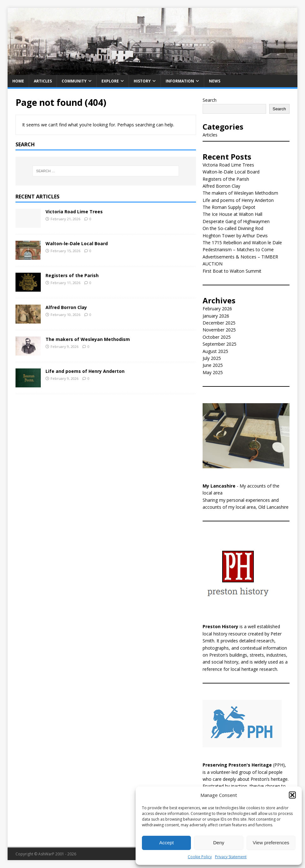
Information (180, 81)
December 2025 (219, 323)
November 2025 (219, 330)
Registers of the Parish (72, 275)
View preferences (271, 843)
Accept (167, 843)
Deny (219, 843)
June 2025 (213, 365)
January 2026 (216, 316)
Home (18, 81)
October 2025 (217, 337)
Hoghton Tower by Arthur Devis (235, 236)
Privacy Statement (231, 857)
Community (74, 81)
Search (210, 100)
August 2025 (215, 351)
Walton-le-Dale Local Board (77, 243)
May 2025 (213, 372)
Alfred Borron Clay (66, 307)
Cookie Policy (200, 857)
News (215, 81)
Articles (43, 81)
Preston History (220, 626)
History (142, 81)
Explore (110, 81)
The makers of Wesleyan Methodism (88, 339)
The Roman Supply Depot (229, 207)
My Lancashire (219, 486)
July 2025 (212, 358)
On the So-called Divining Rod (233, 228)
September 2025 (220, 344)
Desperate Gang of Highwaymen (236, 221)
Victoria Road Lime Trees (74, 212)
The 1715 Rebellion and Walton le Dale (242, 243)
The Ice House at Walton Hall (232, 214)
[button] (292, 795)
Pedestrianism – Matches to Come (238, 249)
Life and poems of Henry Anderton (85, 371)
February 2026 (217, 309)
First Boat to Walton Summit (232, 271)
